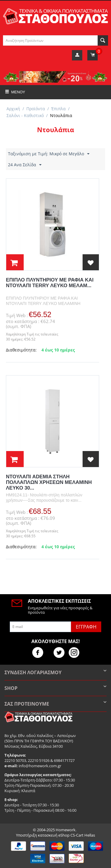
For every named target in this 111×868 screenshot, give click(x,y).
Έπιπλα (58, 109)
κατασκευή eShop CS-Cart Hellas (66, 835)
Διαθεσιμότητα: (21, 350)
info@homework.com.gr (40, 766)
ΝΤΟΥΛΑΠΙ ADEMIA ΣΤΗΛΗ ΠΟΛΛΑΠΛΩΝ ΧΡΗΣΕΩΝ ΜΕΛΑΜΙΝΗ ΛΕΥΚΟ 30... (49, 482)
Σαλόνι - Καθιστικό (25, 115)
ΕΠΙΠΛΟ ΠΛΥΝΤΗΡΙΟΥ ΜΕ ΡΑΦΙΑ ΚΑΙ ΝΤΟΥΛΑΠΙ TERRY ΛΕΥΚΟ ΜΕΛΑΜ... (50, 283)
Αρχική (13, 109)
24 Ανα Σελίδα (25, 165)
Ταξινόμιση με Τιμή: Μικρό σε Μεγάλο (49, 154)
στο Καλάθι (15, 262)
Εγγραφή (86, 627)
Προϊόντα (36, 109)
